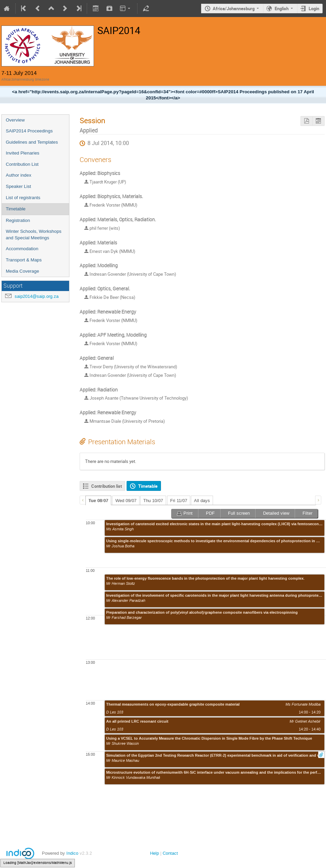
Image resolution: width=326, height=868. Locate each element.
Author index (19, 175)
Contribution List (22, 164)
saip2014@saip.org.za (37, 296)
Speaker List (18, 186)
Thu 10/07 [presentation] (153, 501)
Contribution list (107, 486)
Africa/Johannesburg (234, 9)
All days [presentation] (202, 501)
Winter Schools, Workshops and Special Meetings (34, 235)
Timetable (16, 209)
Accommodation (22, 249)
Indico (72, 853)
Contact (170, 853)
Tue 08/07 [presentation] (98, 501)
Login (314, 9)
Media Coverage (22, 271)
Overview (15, 120)
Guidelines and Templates (32, 142)
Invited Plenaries (23, 153)
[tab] (98, 500)
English (282, 9)
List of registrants (23, 198)
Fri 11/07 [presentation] (179, 501)
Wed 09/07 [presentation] (126, 501)
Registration (18, 220)
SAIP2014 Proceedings (29, 131)
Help (154, 853)
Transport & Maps (24, 260)
